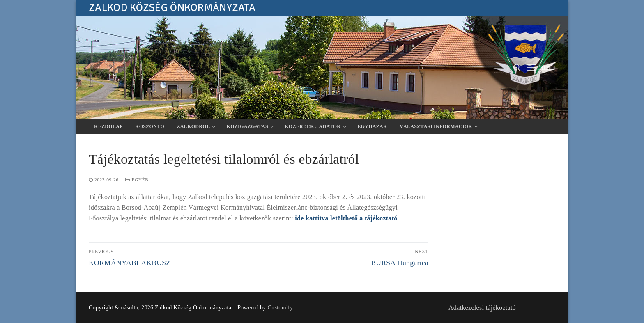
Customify (280, 308)
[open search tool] (517, 68)
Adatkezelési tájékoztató (482, 308)
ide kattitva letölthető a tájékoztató (346, 218)
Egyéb (137, 180)
